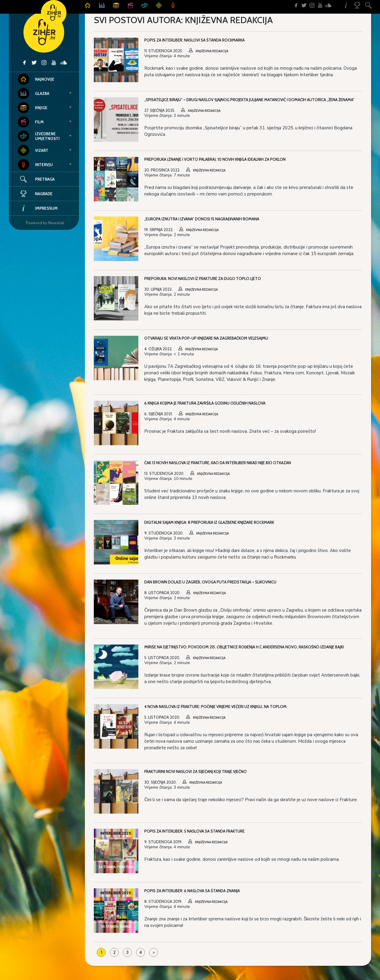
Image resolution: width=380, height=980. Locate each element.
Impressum (38, 208)
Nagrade (35, 194)
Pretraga (45, 179)
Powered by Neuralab (45, 223)
